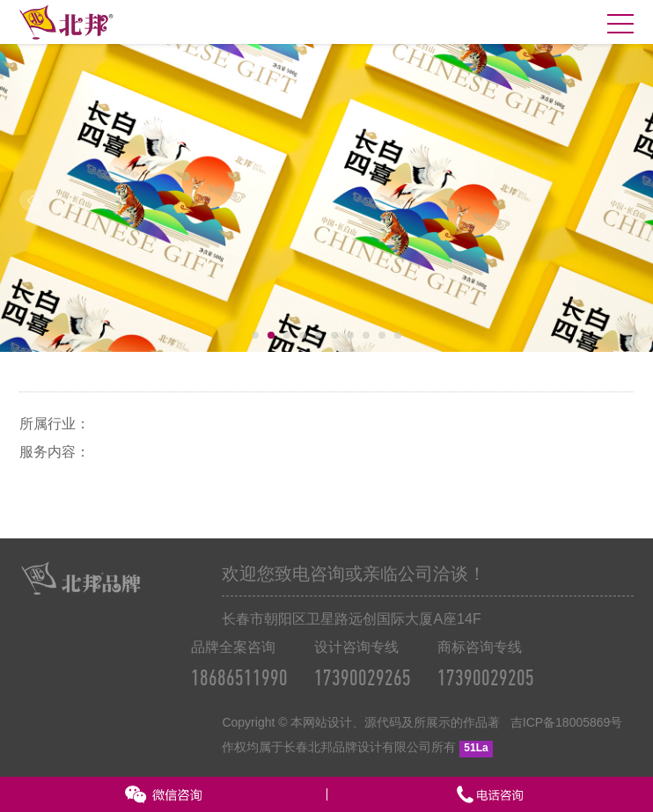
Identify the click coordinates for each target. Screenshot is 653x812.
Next (623, 200)
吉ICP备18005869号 (567, 722)
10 (398, 335)
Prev (30, 200)
